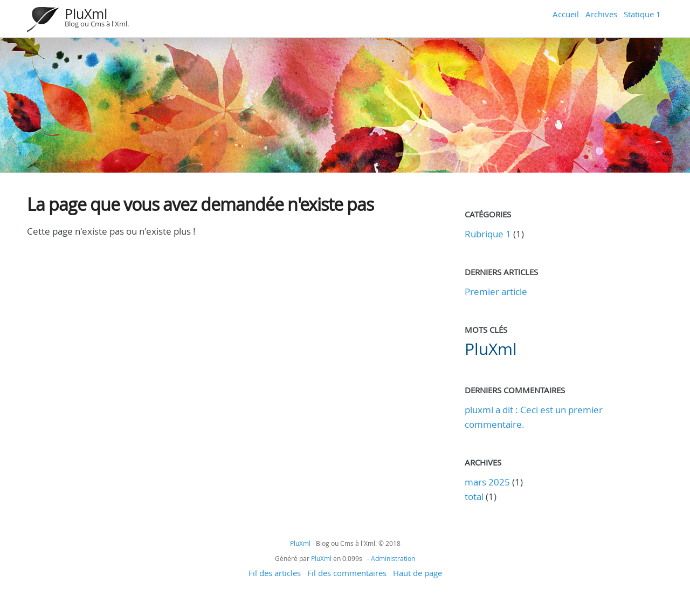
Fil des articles (275, 573)
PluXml (86, 14)
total (475, 497)
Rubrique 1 (488, 234)
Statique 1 (642, 14)
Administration (393, 558)
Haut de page (418, 573)
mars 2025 (487, 482)
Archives (601, 14)
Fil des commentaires (347, 573)
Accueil (566, 14)
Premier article (496, 292)
